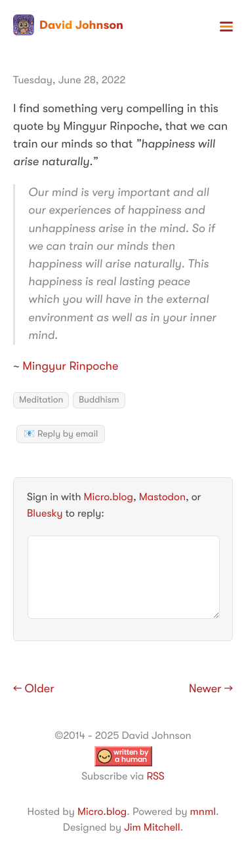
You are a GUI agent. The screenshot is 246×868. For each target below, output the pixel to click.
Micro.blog (109, 497)
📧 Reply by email (61, 434)
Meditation (41, 400)
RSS (155, 776)
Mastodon (162, 497)
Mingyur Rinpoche (70, 366)
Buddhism (99, 400)
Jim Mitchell (152, 827)
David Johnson (68, 25)
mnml (203, 812)
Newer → (211, 689)
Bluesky (45, 513)
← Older (34, 689)
